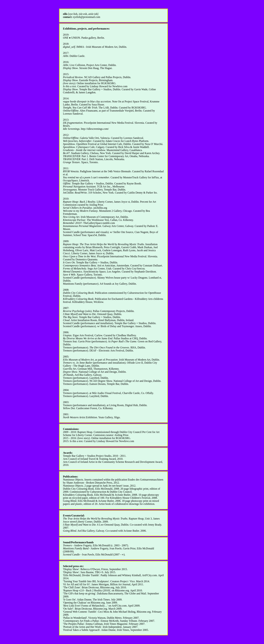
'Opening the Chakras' (75, 603)
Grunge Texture (71, 162)
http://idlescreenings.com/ (95, 129)
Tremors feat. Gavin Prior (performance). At (100, 341)
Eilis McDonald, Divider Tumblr (81, 575)
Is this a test (69, 86)
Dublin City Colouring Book (78, 489)
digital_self (69, 47)
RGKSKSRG (108, 83)
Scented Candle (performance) (79, 278)
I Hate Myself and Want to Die (79, 525)
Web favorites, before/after (77, 141)
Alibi (66, 56)
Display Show (70, 68)
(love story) (69, 83)
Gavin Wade (141, 89)
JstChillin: (75, 193)
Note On (117, 101)
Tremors (67, 545)
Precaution (112, 360)
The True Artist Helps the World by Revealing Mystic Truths (95, 519)
